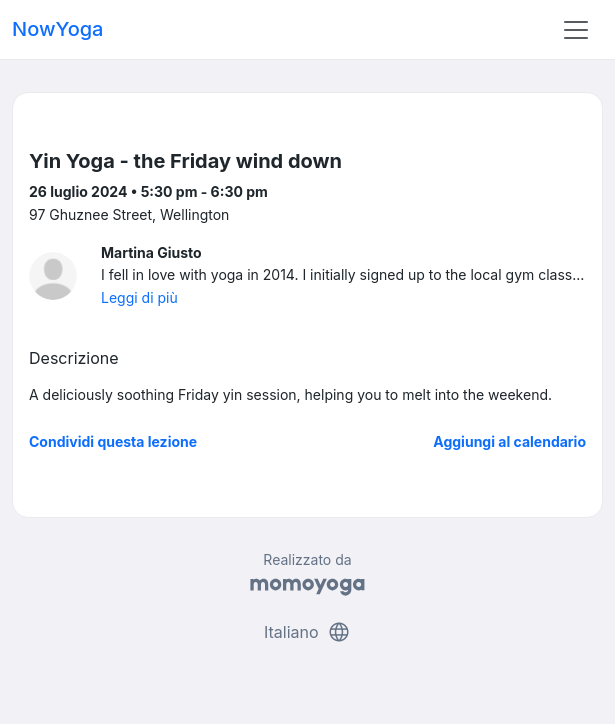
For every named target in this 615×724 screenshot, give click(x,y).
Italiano (307, 632)
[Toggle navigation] (576, 30)
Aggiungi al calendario (509, 441)
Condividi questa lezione (113, 441)
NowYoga (57, 29)
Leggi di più (139, 297)
